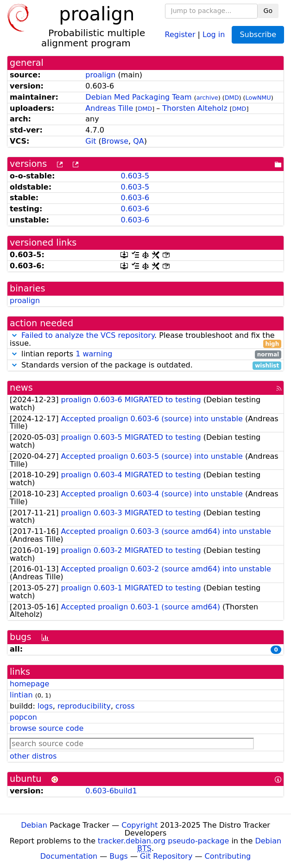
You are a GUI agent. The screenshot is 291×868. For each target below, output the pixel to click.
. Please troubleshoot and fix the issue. (145, 340)
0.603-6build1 (111, 791)
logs (45, 706)
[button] (14, 335)
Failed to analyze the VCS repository (88, 335)
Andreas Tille (109, 108)
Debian (34, 825)
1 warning (94, 354)
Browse (115, 141)
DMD (232, 98)
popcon (23, 717)
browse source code (47, 728)
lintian (21, 695)
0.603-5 (135, 176)
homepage (29, 684)
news (21, 388)
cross (125, 706)
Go (268, 11)
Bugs (119, 856)
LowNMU (258, 98)
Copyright (139, 825)
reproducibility (84, 706)
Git (91, 141)
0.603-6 (135, 198)
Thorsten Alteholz (195, 108)
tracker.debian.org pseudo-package (163, 841)
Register (180, 34)
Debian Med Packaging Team (138, 97)
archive (207, 98)
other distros (33, 756)
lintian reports (145, 354)
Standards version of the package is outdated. (145, 365)
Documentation (69, 856)
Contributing (228, 856)
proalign (100, 75)
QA (139, 141)
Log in (214, 34)
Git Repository (166, 856)
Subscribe (258, 35)
